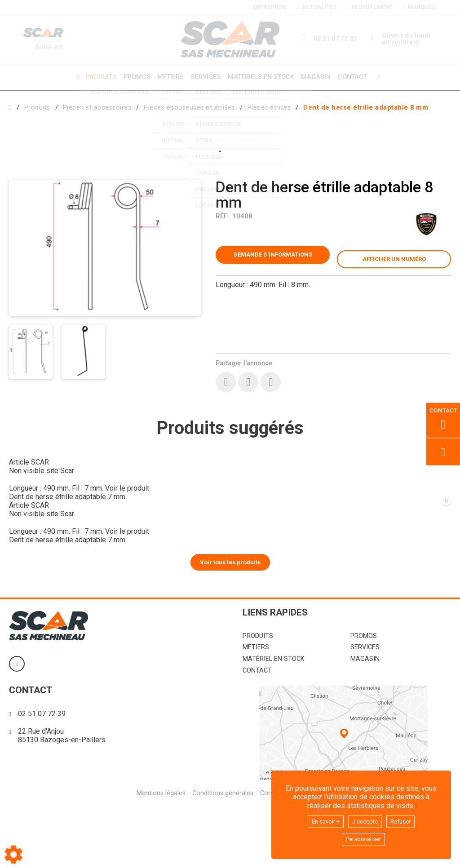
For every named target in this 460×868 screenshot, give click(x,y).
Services (206, 77)
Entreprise (268, 7)
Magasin (319, 77)
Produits (97, 77)
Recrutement (369, 7)
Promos (134, 77)
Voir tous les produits (230, 622)
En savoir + (321, 819)
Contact (357, 77)
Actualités (316, 7)
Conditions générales (222, 854)
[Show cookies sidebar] (13, 855)
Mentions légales (160, 854)
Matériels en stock (262, 77)
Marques (419, 7)
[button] (366, 106)
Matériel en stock (274, 720)
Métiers (169, 77)
